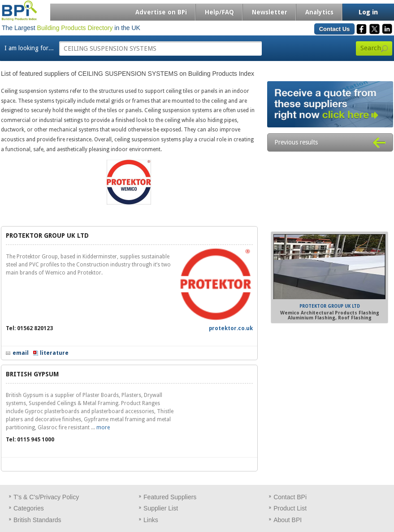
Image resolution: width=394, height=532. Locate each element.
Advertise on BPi (161, 12)
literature (54, 353)
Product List (290, 508)
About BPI (288, 520)
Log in (368, 12)
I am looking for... (29, 48)
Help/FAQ (219, 12)
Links (151, 520)
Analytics (319, 12)
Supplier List (161, 508)
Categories (29, 508)
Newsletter (270, 12)
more (103, 427)
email (21, 353)
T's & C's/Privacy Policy (46, 497)
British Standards (37, 520)
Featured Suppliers (170, 497)
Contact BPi (290, 497)
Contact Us (335, 29)
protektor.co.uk (231, 328)
